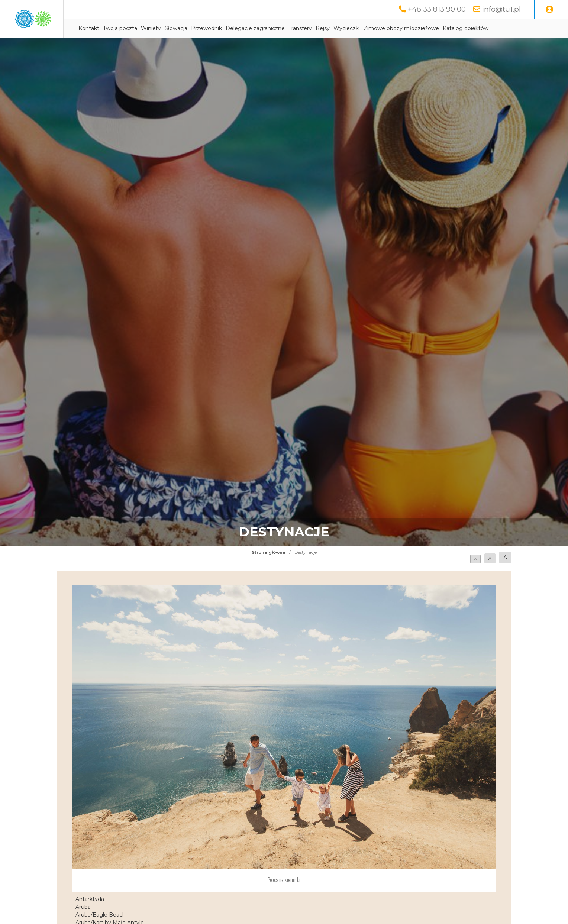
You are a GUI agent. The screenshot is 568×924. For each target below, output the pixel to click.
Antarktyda (90, 918)
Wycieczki (417, 29)
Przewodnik (277, 29)
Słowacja (247, 29)
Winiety (222, 29)
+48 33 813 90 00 (435, 9)
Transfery (371, 29)
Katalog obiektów (172, 47)
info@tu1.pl (501, 9)
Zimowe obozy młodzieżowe (472, 29)
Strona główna (269, 571)
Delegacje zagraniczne (326, 29)
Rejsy (393, 29)
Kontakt (159, 29)
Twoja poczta (191, 29)
